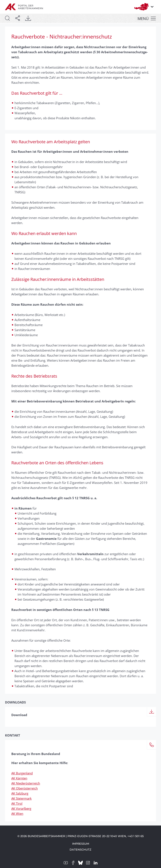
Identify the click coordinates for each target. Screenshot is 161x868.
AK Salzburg (20, 793)
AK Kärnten (19, 778)
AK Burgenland (22, 773)
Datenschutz (80, 849)
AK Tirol (17, 803)
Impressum (81, 844)
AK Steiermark (21, 798)
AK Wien (17, 814)
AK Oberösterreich (25, 788)
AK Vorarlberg (21, 808)
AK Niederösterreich (26, 783)
